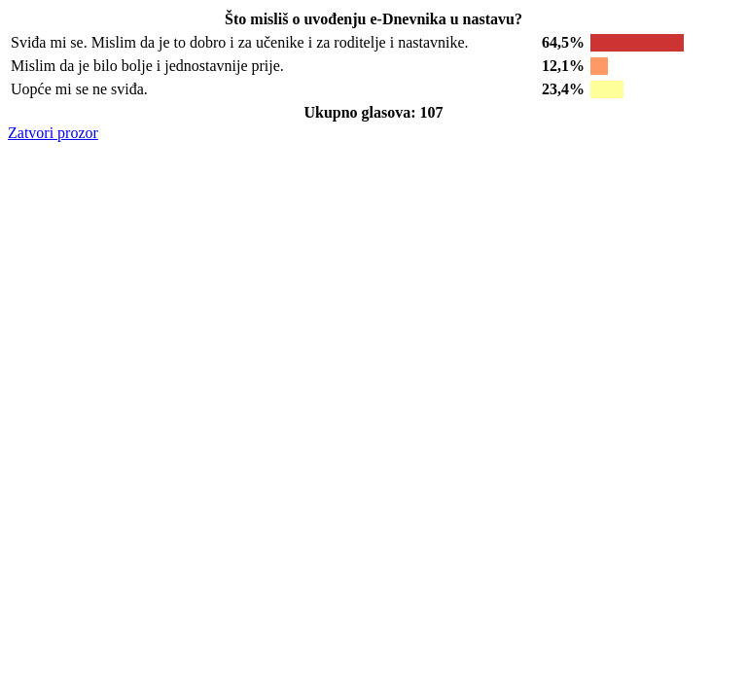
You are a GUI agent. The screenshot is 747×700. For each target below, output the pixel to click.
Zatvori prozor (53, 133)
